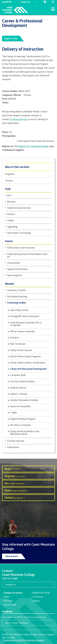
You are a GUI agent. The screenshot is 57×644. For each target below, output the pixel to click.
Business (11, 202)
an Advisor (14, 498)
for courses (15, 476)
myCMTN (7, 2)
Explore (9, 241)
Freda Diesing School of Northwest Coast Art (27, 255)
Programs (10, 174)
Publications (13, 447)
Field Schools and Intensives (21, 248)
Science (11, 214)
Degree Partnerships (17, 269)
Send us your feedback (17, 623)
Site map (11, 637)
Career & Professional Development (28, 369)
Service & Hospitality (20, 406)
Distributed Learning (17, 296)
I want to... (26, 2)
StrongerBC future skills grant (25, 316)
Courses (9, 181)
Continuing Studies (17, 303)
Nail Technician (18, 344)
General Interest (18, 388)
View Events (12, 556)
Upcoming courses (19, 310)
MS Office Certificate (20, 425)
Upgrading (12, 227)
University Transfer (17, 290)
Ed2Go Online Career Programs (25, 356)
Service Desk (10, 605)
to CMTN (12, 469)
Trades (11, 220)
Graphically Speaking (35, 640)
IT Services (38, 597)
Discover (9, 284)
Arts (9, 195)
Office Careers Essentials (22, 331)
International (14, 263)
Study (8, 189)
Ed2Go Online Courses (21, 350)
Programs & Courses (28, 167)
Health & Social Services (19, 208)
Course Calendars (14, 483)
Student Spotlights (16, 490)
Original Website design (13, 640)
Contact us (10, 585)
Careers (36, 601)
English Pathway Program (23, 419)
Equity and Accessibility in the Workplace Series (25, 433)
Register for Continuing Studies (33, 146)
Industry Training (19, 394)
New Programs (14, 275)
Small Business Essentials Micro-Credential (26, 324)
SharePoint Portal (41, 593)
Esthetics (15, 338)
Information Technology (19, 233)
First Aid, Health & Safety (22, 381)
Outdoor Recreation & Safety (24, 400)
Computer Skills (18, 375)
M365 (7, 597)
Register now (11, 38)
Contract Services (16, 441)
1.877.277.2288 (10, 578)
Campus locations (13, 593)
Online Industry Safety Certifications (28, 363)
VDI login (8, 601)
